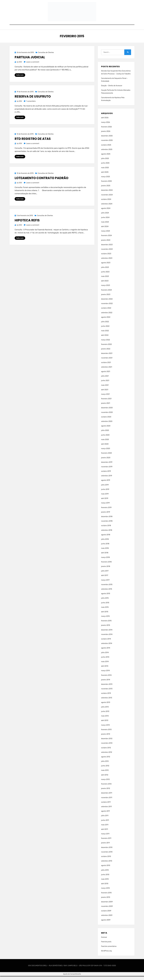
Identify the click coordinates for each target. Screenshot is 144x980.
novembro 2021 (107, 362)
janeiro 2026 (106, 135)
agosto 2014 (106, 652)
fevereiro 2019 (106, 511)
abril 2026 (105, 122)
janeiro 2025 (106, 190)
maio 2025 (105, 172)
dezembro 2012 (107, 743)
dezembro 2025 (107, 140)
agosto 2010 (106, 870)
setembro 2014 (107, 647)
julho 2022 (105, 326)
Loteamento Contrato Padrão (42, 182)
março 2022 (106, 344)
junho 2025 (105, 167)
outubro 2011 (106, 806)
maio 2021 (105, 389)
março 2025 (106, 181)
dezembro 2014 (107, 634)
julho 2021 (105, 380)
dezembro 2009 (107, 906)
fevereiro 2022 (106, 348)
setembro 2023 (107, 262)
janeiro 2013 (106, 738)
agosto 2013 (106, 706)
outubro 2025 (106, 149)
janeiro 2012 (106, 793)
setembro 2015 (107, 593)
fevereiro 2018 (106, 566)
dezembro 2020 (107, 412)
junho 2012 (105, 770)
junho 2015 (105, 607)
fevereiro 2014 (106, 679)
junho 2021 (105, 385)
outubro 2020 (106, 421)
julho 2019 (105, 489)
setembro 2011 (106, 811)
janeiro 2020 (106, 462)
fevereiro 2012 (106, 788)
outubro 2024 (106, 203)
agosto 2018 (106, 539)
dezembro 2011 (107, 797)
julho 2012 (105, 765)
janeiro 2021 (106, 407)
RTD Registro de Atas (33, 143)
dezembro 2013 (107, 688)
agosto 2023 (106, 267)
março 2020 (106, 453)
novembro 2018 (107, 525)
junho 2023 (105, 276)
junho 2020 (105, 439)
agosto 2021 (106, 375)
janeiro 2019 (106, 516)
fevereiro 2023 (106, 294)
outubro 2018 (106, 530)
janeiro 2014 (106, 684)
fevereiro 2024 (106, 240)
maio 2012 (105, 774)
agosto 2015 (106, 598)
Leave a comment (33, 66)
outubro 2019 (106, 475)
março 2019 (105, 507)
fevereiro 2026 (106, 131)
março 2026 (106, 126)
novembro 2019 (107, 471)
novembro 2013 (107, 693)
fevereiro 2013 (106, 734)
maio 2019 (105, 498)
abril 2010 (105, 888)
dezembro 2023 (107, 249)
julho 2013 (105, 711)
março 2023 (106, 289)
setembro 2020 (107, 425)
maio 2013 (105, 720)
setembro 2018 (107, 534)
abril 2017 (105, 579)
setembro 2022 (107, 317)
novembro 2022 (107, 308)
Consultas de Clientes (46, 56)
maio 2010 (105, 883)
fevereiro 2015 (106, 625)
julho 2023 (105, 271)
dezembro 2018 (107, 521)
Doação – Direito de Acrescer (112, 90)
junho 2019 (105, 493)
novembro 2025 (107, 144)
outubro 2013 (106, 697)
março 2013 (105, 729)
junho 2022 (105, 330)
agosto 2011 (105, 815)
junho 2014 (105, 661)
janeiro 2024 (106, 244)
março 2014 (105, 675)
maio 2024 (105, 226)
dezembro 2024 (107, 194)
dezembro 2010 (107, 851)
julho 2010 (105, 874)
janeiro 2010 (106, 901)
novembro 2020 (107, 416)
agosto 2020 (106, 430)
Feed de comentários (109, 950)
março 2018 (105, 561)
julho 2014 (105, 657)
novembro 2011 (107, 802)
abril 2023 (105, 285)
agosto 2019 (106, 484)
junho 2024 (105, 221)
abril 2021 (105, 394)
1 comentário (31, 105)
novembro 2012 (107, 747)
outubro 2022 (106, 312)
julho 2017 (105, 575)
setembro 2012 (107, 756)
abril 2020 (105, 448)
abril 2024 (105, 230)
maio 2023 (105, 280)
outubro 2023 (106, 258)
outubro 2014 (106, 643)
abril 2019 (105, 502)
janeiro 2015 (106, 629)
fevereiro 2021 (106, 403)
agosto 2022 (106, 321)
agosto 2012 (106, 761)
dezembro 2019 (107, 466)
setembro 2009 (107, 919)
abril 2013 (105, 725)
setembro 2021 (107, 371)
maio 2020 (105, 443)
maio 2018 (105, 552)
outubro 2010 (106, 860)
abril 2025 (105, 176)
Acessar (104, 941)
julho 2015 (105, 602)
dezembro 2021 (107, 357)
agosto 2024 (106, 212)
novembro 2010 (107, 856)
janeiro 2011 (105, 847)
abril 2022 (105, 339)
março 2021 (105, 398)
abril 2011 (105, 833)
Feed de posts (106, 946)
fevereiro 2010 (106, 897)
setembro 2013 (107, 702)
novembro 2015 (107, 589)
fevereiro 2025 (106, 185)
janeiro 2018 (106, 570)
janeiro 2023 (106, 298)
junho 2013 (105, 715)
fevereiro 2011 (106, 842)
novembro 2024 (107, 199)
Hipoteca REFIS (27, 225)
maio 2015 (105, 611)
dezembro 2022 (107, 303)
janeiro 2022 (106, 353)
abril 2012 (105, 779)
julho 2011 (105, 820)
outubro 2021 (106, 366)
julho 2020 (105, 434)
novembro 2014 (107, 638)
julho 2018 (105, 543)
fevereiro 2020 (106, 457)
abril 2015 (105, 616)
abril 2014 (105, 670)
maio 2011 (105, 829)
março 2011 (105, 838)
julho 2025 (105, 163)
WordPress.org (106, 955)
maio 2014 (105, 666)
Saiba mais (20, 79)
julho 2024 (105, 217)
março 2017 (105, 584)
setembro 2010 (107, 865)
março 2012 (105, 783)
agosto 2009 (106, 924)
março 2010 (105, 892)
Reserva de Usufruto (33, 101)
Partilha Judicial (30, 61)
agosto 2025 (106, 158)
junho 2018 (105, 548)
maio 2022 (105, 335)
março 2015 (105, 620)
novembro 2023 (107, 253)
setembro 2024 (107, 208)
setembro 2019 (107, 480)
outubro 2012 (106, 752)
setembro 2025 (107, 153)
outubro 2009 (106, 915)
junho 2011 (105, 824)
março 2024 (106, 235)
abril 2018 (105, 557)
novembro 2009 (107, 910)
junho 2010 (105, 879)
